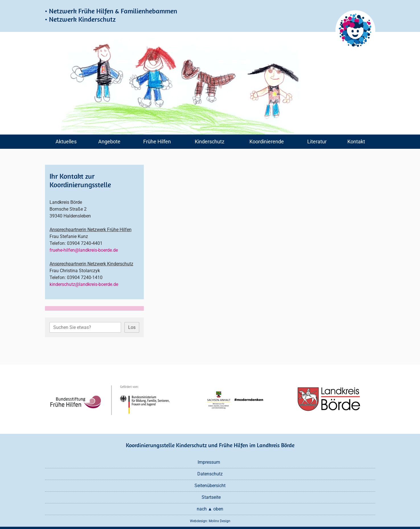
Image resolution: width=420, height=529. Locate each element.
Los (132, 327)
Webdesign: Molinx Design (210, 521)
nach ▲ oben (210, 509)
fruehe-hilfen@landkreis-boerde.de (84, 250)
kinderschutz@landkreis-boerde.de (84, 284)
